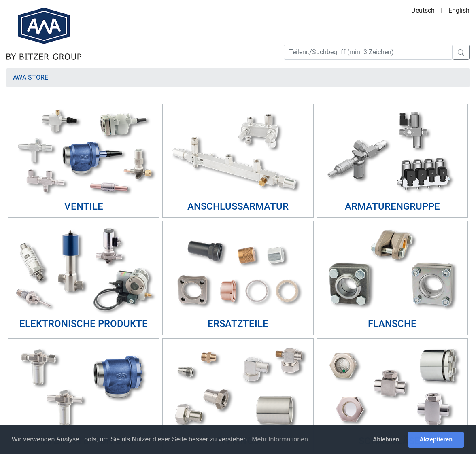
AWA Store (31, 77)
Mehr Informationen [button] (280, 439)
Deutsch (423, 10)
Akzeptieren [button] (436, 439)
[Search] (368, 52)
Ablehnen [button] (386, 439)
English (459, 10)
